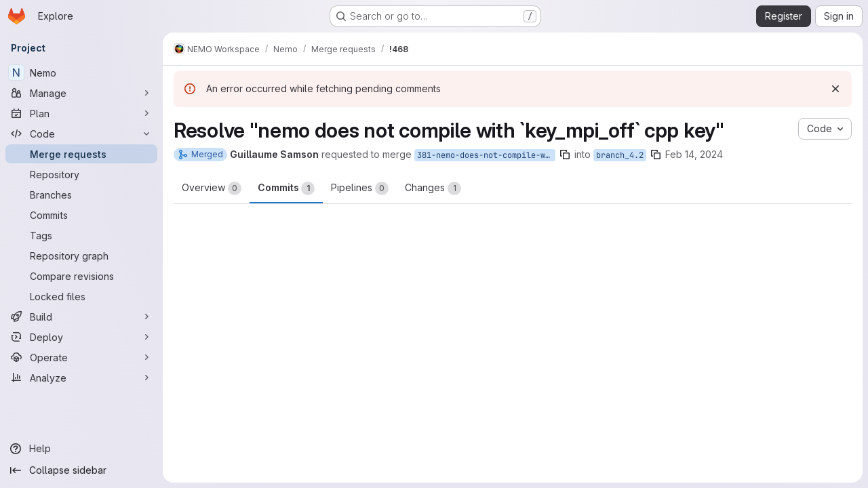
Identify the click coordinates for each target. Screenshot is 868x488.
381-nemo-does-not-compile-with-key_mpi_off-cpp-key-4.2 (486, 155)
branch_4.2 (620, 155)
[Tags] (81, 235)
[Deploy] (81, 337)
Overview (212, 188)
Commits (286, 188)
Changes (433, 188)
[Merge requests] (81, 154)
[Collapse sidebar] (81, 470)
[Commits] (81, 215)
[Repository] (81, 174)
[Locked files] (81, 296)
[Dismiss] (835, 89)
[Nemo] (81, 73)
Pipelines (360, 188)
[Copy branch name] (565, 155)
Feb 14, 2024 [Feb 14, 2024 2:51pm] (694, 154)
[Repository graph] (81, 256)
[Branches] (81, 195)
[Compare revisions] (81, 276)
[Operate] (81, 357)
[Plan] (81, 113)
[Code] (81, 134)
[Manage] (81, 93)
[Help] (81, 449)
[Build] (81, 317)
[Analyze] (81, 378)
